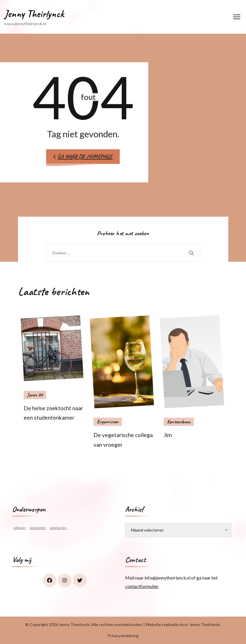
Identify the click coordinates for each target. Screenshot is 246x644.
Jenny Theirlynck (34, 14)
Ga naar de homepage (83, 156)
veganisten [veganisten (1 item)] (38, 528)
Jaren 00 (35, 395)
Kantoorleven (179, 422)
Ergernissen (108, 422)
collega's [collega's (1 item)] (20, 528)
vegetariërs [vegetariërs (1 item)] (58, 528)
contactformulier (142, 586)
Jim (168, 435)
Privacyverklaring (123, 636)
